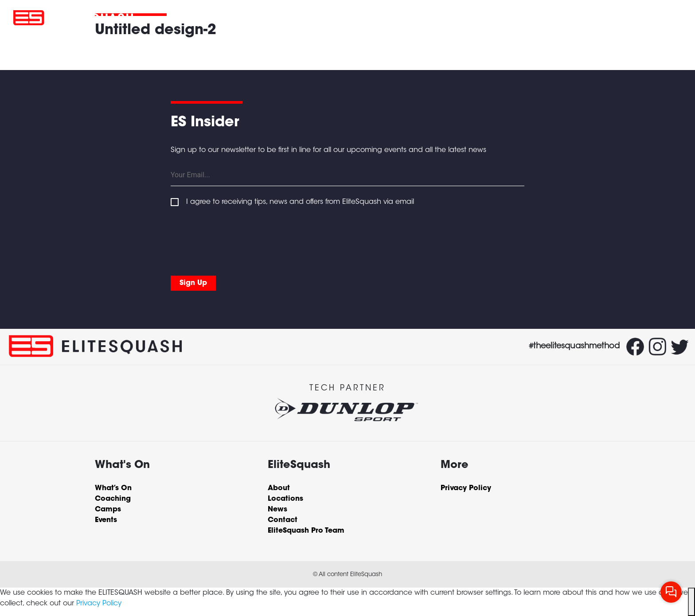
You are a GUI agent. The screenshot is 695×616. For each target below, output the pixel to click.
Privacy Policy (99, 604)
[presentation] (238, 239)
